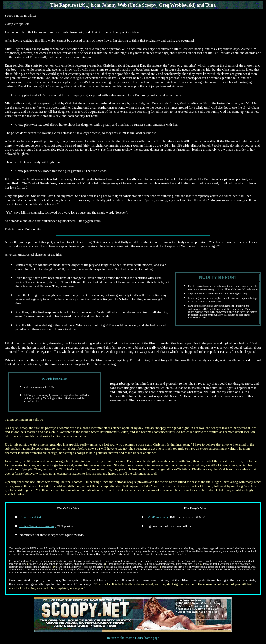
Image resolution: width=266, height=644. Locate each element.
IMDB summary (157, 517)
